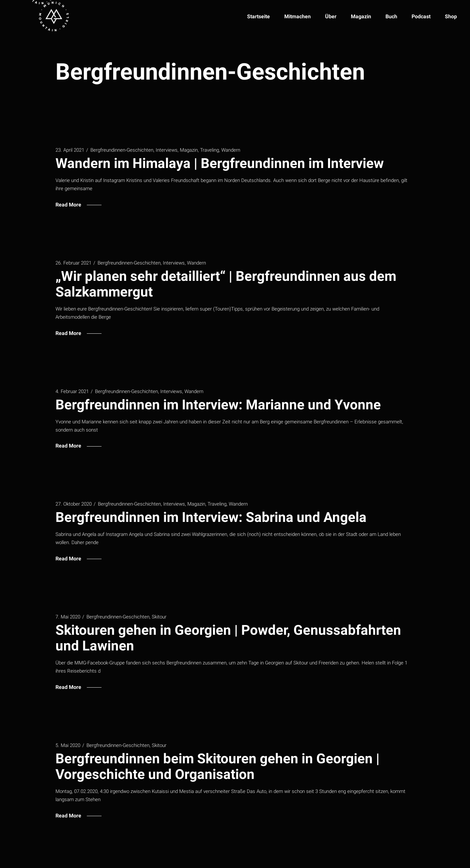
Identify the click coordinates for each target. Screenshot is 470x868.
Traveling (210, 150)
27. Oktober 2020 (74, 504)
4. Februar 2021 (72, 391)
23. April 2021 (70, 150)
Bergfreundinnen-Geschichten (122, 150)
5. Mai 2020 (68, 745)
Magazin (189, 150)
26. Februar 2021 (73, 263)
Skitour (159, 617)
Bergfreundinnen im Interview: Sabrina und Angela (211, 517)
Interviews (167, 150)
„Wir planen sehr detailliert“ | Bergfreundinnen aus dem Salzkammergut (226, 284)
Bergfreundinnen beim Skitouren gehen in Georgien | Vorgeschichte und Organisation (218, 766)
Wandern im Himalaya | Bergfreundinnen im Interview (220, 163)
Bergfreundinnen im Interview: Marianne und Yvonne (218, 405)
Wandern (231, 150)
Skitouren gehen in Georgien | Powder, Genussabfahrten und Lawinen (228, 638)
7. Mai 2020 (68, 617)
